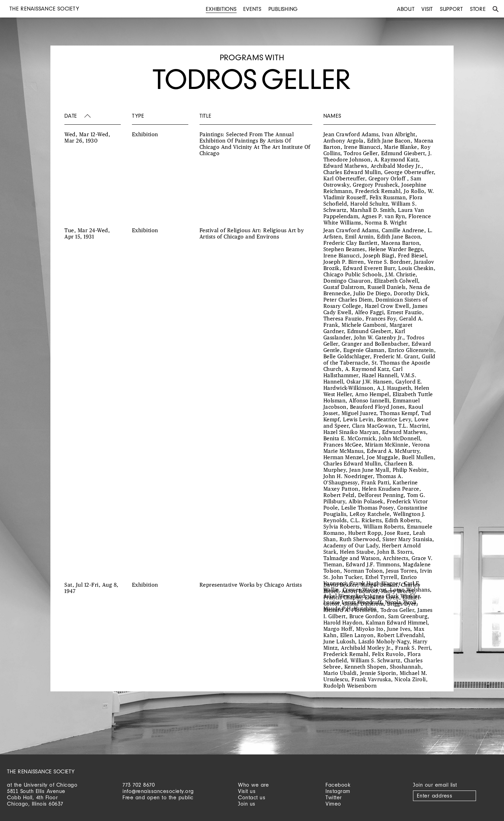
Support (451, 9)
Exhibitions (221, 9)
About (406, 9)
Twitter (334, 797)
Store (478, 9)
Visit (427, 9)
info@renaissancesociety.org (158, 791)
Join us (247, 804)
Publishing (283, 9)
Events (252, 9)
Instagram (338, 791)
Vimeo (333, 804)
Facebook (338, 785)
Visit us (247, 791)
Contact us (252, 797)
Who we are (253, 785)
